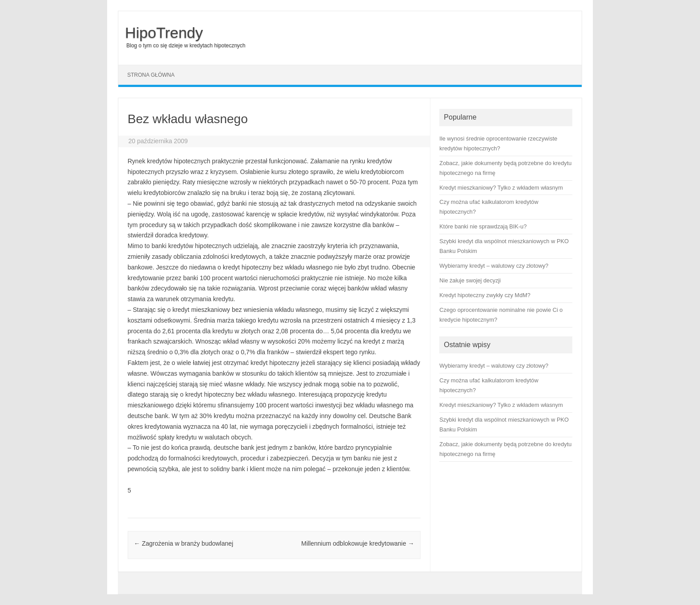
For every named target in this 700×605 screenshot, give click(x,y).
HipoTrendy (164, 33)
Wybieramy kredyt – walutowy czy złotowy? (494, 366)
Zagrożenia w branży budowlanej (184, 543)
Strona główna (151, 75)
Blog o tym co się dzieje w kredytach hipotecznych (186, 46)
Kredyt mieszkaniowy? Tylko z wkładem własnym (501, 405)
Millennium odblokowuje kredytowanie (358, 543)
